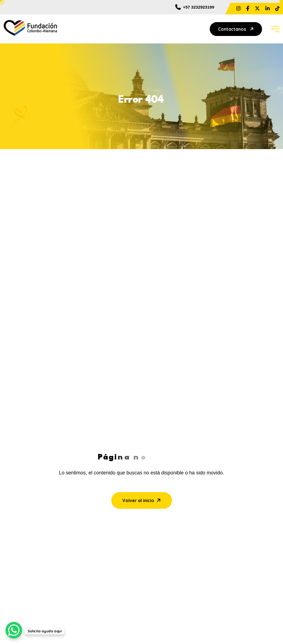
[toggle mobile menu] (275, 29)
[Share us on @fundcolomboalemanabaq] (277, 9)
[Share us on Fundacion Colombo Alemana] (268, 9)
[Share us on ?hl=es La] (239, 9)
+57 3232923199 (195, 7)
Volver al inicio (142, 500)
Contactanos (236, 29)
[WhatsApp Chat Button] (14, 630)
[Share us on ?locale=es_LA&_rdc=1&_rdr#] (248, 9)
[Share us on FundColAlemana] (257, 9)
